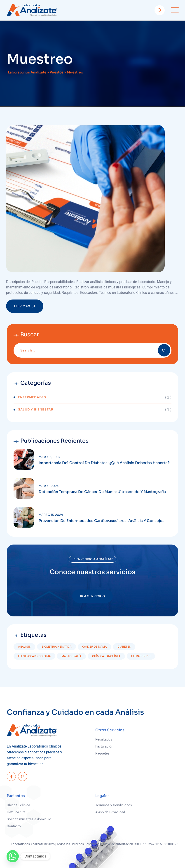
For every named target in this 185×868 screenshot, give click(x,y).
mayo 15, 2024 (49, 457)
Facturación (104, 746)
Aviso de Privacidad (110, 812)
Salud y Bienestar (36, 409)
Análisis (24, 647)
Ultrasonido (141, 656)
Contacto (14, 826)
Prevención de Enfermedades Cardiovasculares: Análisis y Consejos (102, 521)
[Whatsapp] (13, 856)
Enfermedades (32, 397)
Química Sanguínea (106, 656)
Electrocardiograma (34, 656)
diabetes (124, 647)
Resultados (104, 739)
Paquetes (102, 753)
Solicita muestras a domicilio (29, 819)
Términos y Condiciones (114, 805)
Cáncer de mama (94, 647)
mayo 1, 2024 (49, 486)
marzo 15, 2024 (51, 515)
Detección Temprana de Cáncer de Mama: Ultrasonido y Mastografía (102, 492)
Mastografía (71, 656)
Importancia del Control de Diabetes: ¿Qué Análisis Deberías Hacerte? (104, 463)
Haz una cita (16, 812)
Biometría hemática (56, 647)
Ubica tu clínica (18, 805)
